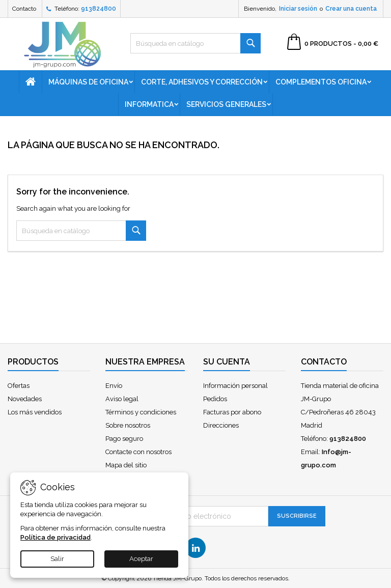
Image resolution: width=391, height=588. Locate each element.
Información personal (235, 386)
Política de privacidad (55, 537)
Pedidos (215, 399)
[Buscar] (195, 43)
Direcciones (221, 425)
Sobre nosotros (128, 425)
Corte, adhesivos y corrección (202, 82)
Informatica (149, 104)
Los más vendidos (35, 412)
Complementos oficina (321, 82)
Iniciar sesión (298, 9)
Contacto (24, 9)
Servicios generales (226, 104)
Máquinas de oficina (88, 82)
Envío (114, 386)
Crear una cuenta (351, 9)
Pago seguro (124, 439)
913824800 (99, 9)
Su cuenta (227, 362)
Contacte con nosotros (138, 452)
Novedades (25, 399)
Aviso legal (122, 399)
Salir (57, 559)
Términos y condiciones (141, 412)
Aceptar (141, 559)
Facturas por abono (232, 412)
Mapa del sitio (126, 465)
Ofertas (19, 386)
